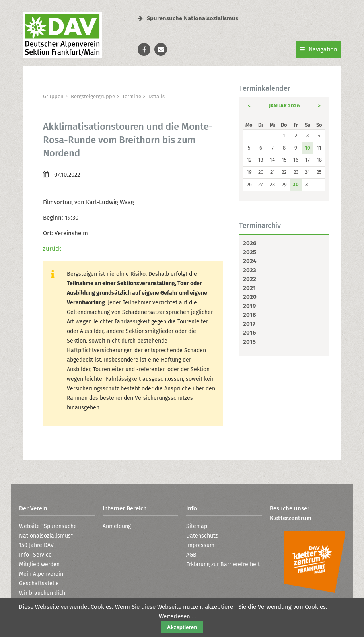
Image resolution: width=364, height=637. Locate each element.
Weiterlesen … (177, 616)
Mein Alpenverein (41, 574)
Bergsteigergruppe (93, 96)
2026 (250, 243)
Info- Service (35, 555)
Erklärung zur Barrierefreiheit (223, 564)
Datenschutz (202, 536)
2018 (250, 315)
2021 (249, 288)
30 (296, 184)
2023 (250, 270)
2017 (249, 324)
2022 (250, 279)
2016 (249, 333)
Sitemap (197, 526)
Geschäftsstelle (39, 583)
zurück (52, 249)
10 (308, 148)
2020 (250, 297)
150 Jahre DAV (36, 545)
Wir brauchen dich (42, 593)
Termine (132, 96)
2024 (250, 261)
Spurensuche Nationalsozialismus (188, 18)
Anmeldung (117, 526)
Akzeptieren (182, 627)
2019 (249, 306)
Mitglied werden (39, 564)
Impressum (200, 545)
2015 (249, 342)
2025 (250, 252)
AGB (191, 555)
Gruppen (53, 96)
